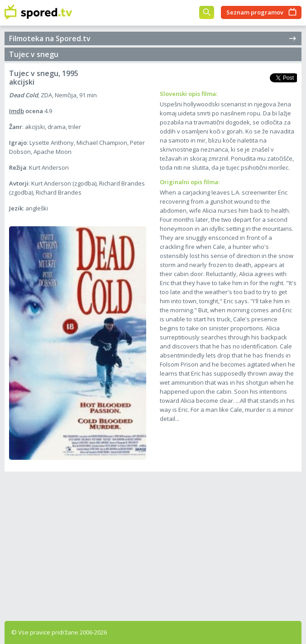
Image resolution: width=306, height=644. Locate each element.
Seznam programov (255, 12)
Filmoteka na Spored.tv (153, 38)
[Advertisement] (153, 544)
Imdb (17, 111)
